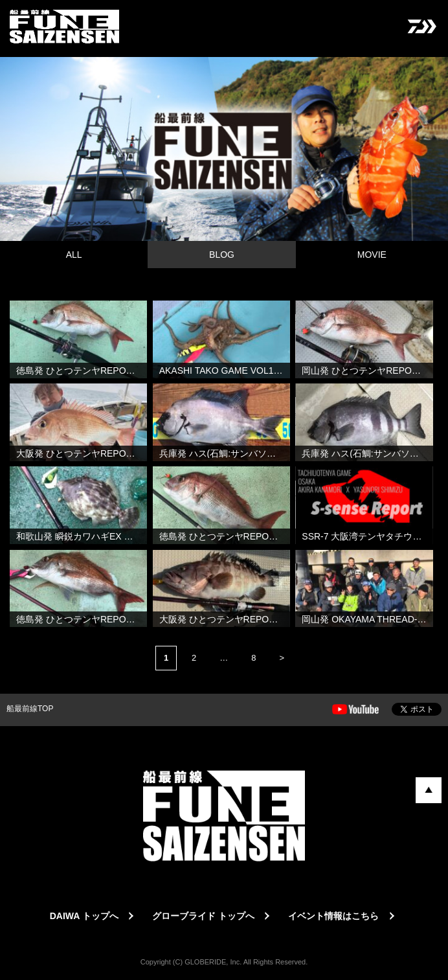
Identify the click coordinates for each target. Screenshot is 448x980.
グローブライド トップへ (203, 916)
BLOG (222, 255)
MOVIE (372, 255)
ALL (74, 255)
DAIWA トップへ (84, 916)
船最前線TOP (30, 709)
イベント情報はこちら (333, 916)
